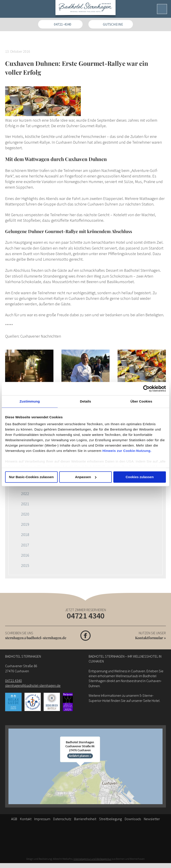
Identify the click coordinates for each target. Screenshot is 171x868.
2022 (25, 494)
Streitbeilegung (110, 819)
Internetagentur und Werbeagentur (92, 859)
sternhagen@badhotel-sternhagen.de (36, 638)
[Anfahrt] (85, 766)
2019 (25, 524)
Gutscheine (113, 24)
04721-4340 (63, 24)
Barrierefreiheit (85, 819)
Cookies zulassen (140, 477)
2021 (25, 504)
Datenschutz (62, 819)
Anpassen (86, 477)
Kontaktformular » (151, 638)
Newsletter (152, 819)
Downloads (133, 819)
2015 (25, 565)
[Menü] (162, 9)
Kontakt (26, 819)
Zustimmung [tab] (30, 401)
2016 (25, 555)
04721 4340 (86, 616)
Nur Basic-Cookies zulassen (31, 477)
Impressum (42, 819)
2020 (25, 514)
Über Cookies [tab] (141, 401)
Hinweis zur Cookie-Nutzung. (127, 451)
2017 (25, 545)
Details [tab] (85, 401)
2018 (25, 535)
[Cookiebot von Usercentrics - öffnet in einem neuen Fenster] (146, 389)
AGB (14, 819)
